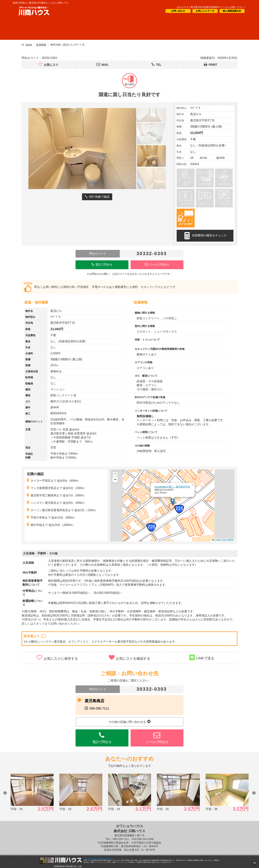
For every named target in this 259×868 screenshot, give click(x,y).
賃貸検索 (41, 45)
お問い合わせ (178, 11)
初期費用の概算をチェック (205, 236)
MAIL (103, 65)
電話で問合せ (102, 264)
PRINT (211, 65)
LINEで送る (202, 657)
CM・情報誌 (156, 29)
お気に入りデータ (205, 11)
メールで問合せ (157, 264)
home (29, 45)
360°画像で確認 (97, 197)
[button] (173, 502)
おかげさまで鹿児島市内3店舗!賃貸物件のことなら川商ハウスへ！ (212, 7)
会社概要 (187, 29)
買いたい (58, 29)
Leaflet (216, 540)
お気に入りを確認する (129, 658)
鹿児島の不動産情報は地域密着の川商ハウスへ (99, 858)
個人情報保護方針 (232, 11)
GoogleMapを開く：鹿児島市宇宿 (172, 487)
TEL (156, 65)
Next (254, 793)
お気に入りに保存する (57, 658)
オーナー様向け (121, 29)
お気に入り (48, 65)
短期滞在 (88, 29)
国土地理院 (228, 540)
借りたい (27, 29)
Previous (5, 793)
